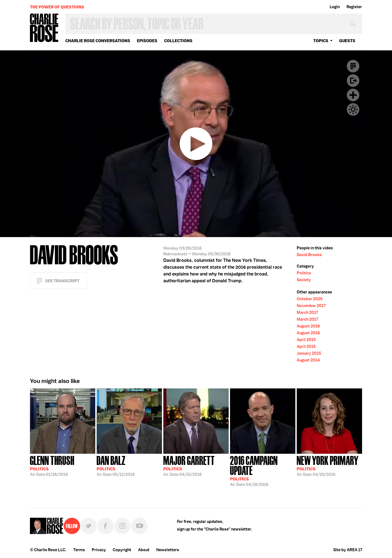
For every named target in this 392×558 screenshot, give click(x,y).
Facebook (106, 526)
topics (321, 41)
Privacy (99, 550)
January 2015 (309, 353)
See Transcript (62, 281)
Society (304, 280)
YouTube (139, 526)
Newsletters (168, 550)
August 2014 (308, 360)
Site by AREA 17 (348, 550)
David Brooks (309, 255)
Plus (353, 95)
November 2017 (311, 306)
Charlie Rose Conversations (98, 41)
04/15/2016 (189, 465)
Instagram (122, 526)
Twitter (89, 526)
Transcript (353, 66)
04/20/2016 (328, 465)
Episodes (147, 41)
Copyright (122, 550)
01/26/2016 (52, 465)
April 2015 (306, 340)
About (144, 550)
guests (347, 41)
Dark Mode (353, 109)
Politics (304, 273)
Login (335, 7)
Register (354, 7)
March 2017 (307, 312)
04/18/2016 (263, 470)
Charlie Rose (44, 28)
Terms (79, 550)
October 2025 (310, 299)
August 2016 (308, 326)
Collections (178, 41)
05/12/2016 (116, 465)
